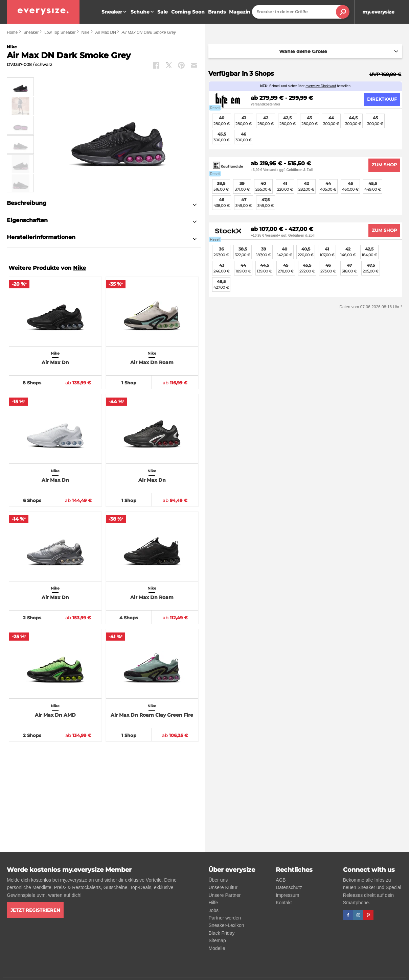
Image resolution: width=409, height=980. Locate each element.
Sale (163, 12)
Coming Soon (188, 12)
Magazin (240, 12)
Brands (217, 12)
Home (12, 32)
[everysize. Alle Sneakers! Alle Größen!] (43, 12)
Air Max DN (105, 32)
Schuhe (143, 12)
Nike (85, 32)
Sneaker (115, 12)
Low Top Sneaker (60, 32)
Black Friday (221, 933)
